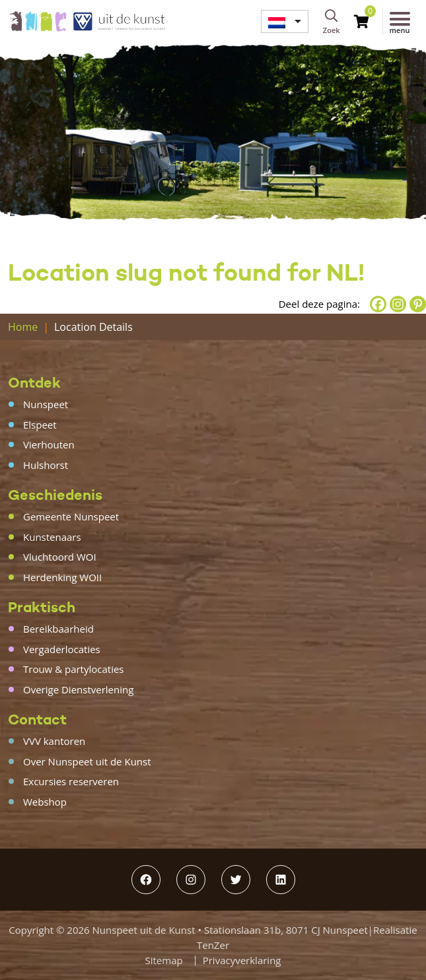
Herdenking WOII (62, 577)
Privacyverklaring (242, 960)
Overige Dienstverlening (78, 689)
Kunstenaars (52, 537)
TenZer (213, 945)
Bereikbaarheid (58, 629)
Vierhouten (49, 444)
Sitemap (164, 960)
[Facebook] (378, 304)
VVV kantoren (54, 741)
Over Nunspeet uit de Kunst (87, 761)
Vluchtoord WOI (60, 557)
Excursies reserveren (71, 781)
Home (23, 327)
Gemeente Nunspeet (71, 516)
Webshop (45, 802)
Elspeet (40, 425)
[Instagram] (398, 304)
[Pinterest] (418, 304)
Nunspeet (46, 404)
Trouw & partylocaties (74, 669)
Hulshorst (46, 465)
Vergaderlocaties (62, 649)
